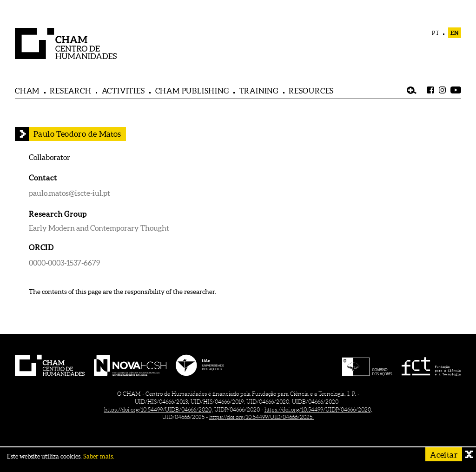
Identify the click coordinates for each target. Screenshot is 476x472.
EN (455, 33)
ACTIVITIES (123, 91)
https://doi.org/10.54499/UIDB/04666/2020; (159, 409)
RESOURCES (311, 91)
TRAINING (259, 91)
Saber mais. (99, 456)
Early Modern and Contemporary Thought (99, 228)
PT (436, 33)
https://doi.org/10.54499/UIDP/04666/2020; (318, 409)
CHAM (27, 91)
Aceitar (444, 455)
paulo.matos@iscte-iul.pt (69, 193)
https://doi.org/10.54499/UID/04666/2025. (261, 417)
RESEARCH (70, 91)
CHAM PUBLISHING (192, 91)
